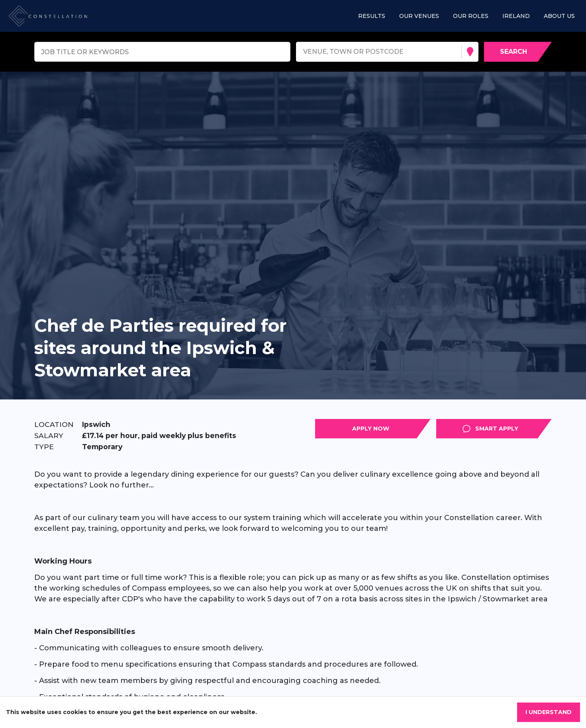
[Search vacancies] (518, 52)
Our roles (471, 16)
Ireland (516, 16)
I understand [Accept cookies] (549, 712)
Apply (430, 429)
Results (372, 16)
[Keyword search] (162, 52)
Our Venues (419, 16)
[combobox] (304, 52)
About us (559, 16)
